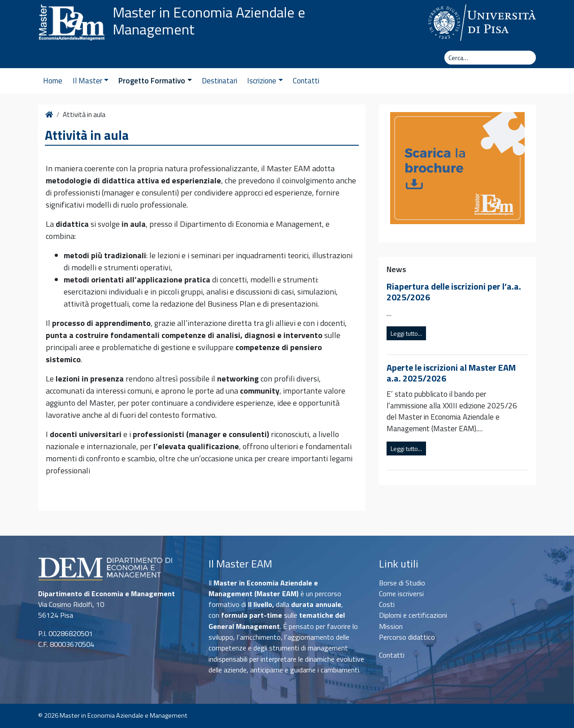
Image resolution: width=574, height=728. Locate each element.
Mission (391, 626)
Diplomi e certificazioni (413, 615)
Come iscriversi (401, 594)
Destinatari (220, 81)
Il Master (91, 81)
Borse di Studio (402, 583)
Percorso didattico (407, 637)
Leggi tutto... (406, 333)
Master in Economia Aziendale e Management (209, 21)
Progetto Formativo (155, 81)
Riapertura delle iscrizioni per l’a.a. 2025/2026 (454, 292)
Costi (387, 604)
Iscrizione (265, 81)
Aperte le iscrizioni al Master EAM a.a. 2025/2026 (451, 373)
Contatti (306, 81)
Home (53, 81)
